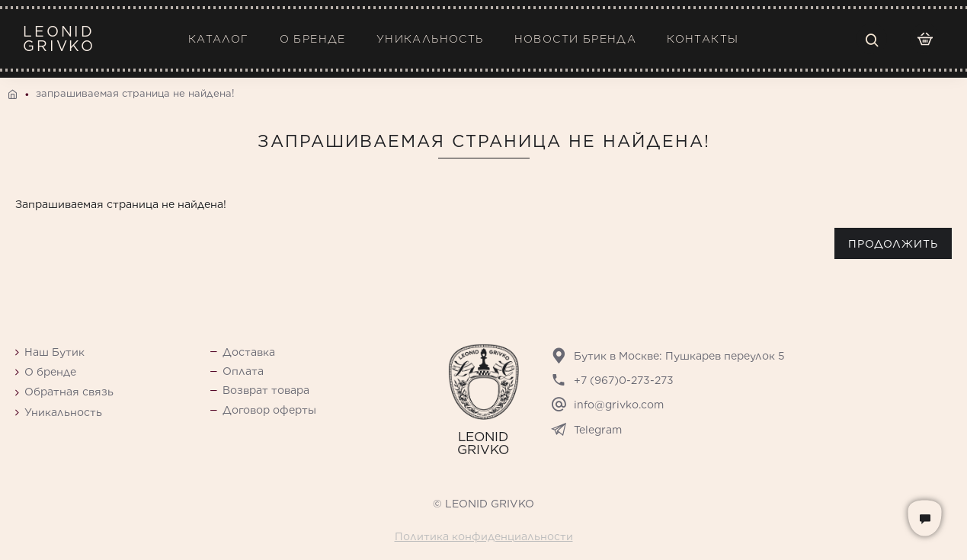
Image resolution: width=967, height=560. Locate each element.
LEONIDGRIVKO (59, 39)
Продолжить (893, 244)
